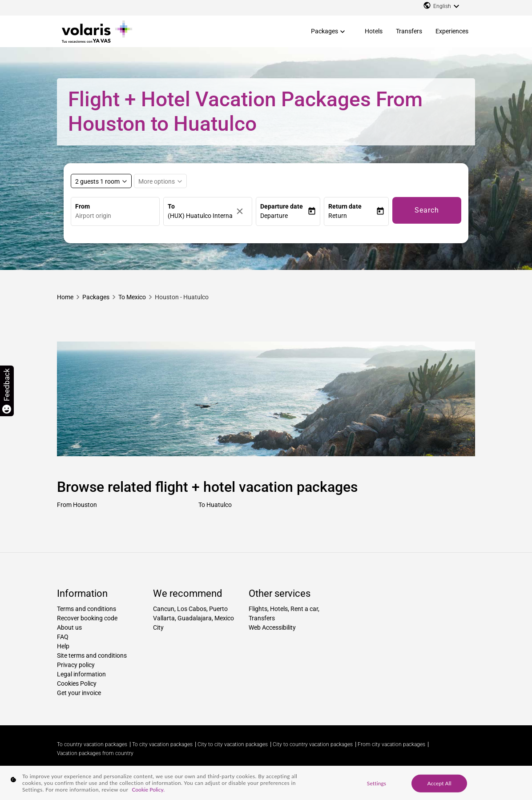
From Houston (77, 505)
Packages (324, 31)
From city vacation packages (391, 744)
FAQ (63, 637)
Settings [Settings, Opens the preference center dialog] (377, 783)
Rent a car (304, 609)
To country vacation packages (92, 744)
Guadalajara (195, 618)
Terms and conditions (87, 609)
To (171, 206)
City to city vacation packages (233, 744)
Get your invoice (79, 693)
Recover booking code (87, 618)
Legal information (81, 674)
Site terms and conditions (92, 655)
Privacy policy (76, 665)
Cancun (164, 609)
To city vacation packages (162, 744)
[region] (266, 783)
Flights (258, 609)
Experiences (452, 31)
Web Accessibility (272, 627)
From (83, 206)
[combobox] (117, 216)
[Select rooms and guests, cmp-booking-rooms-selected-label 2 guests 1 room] (101, 181)
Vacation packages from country (95, 753)
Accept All (439, 783)
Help (63, 646)
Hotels (374, 31)
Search (427, 210)
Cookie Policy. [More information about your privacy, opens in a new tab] (148, 790)
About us (69, 627)
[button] (284, 216)
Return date (345, 206)
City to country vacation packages (313, 744)
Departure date (282, 206)
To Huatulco (215, 505)
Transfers (409, 31)
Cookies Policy (77, 683)
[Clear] (242, 211)
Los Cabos (192, 609)
